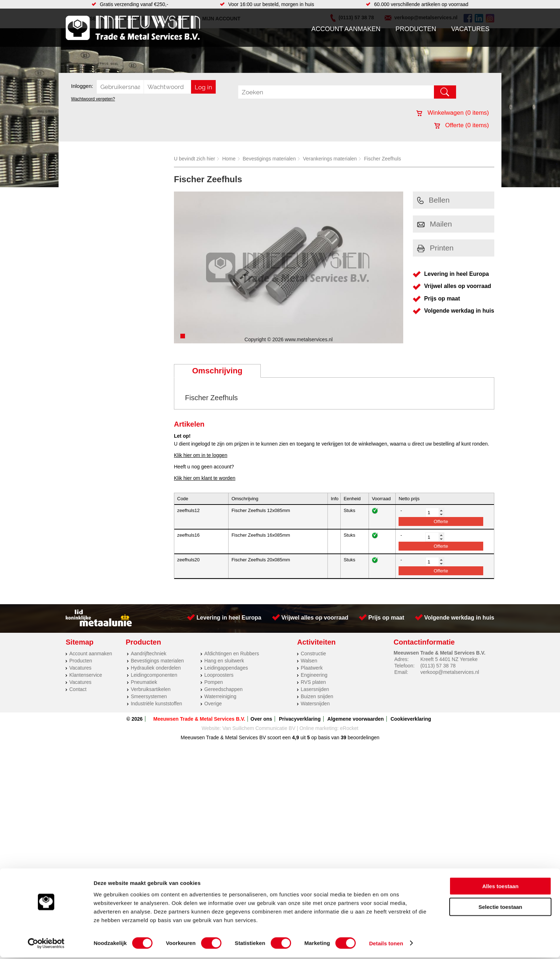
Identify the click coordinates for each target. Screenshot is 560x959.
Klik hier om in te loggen (201, 455)
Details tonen (386, 945)
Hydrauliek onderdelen (156, 668)
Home (229, 159)
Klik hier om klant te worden (205, 478)
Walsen (309, 661)
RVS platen (313, 682)
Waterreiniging (220, 696)
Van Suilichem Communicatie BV (259, 728)
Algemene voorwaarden (356, 719)
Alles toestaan (500, 888)
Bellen (433, 200)
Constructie (313, 654)
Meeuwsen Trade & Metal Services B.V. (199, 719)
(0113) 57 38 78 (438, 666)
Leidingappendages (226, 668)
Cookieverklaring (411, 719)
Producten (416, 29)
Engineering (314, 675)
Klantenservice (86, 675)
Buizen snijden (317, 696)
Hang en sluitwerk (224, 661)
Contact (78, 689)
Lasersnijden (315, 689)
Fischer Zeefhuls (382, 159)
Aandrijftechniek (149, 654)
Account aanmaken (346, 29)
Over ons (261, 719)
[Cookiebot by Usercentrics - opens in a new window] (46, 945)
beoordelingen (363, 737)
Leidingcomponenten (154, 675)
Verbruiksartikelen (151, 689)
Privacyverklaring (300, 719)
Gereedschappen (223, 689)
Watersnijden (315, 704)
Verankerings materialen (330, 159)
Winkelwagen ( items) (453, 113)
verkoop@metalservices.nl (450, 672)
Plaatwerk (312, 668)
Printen (436, 248)
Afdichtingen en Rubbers (232, 654)
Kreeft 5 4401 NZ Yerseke (449, 659)
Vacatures (470, 29)
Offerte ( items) (462, 125)
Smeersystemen (149, 696)
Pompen (214, 682)
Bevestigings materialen (269, 159)
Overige (213, 704)
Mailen (435, 224)
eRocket (349, 728)
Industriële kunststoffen (156, 704)
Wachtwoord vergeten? (93, 99)
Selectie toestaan (501, 909)
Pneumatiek (144, 682)
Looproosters (219, 675)
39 (344, 737)
